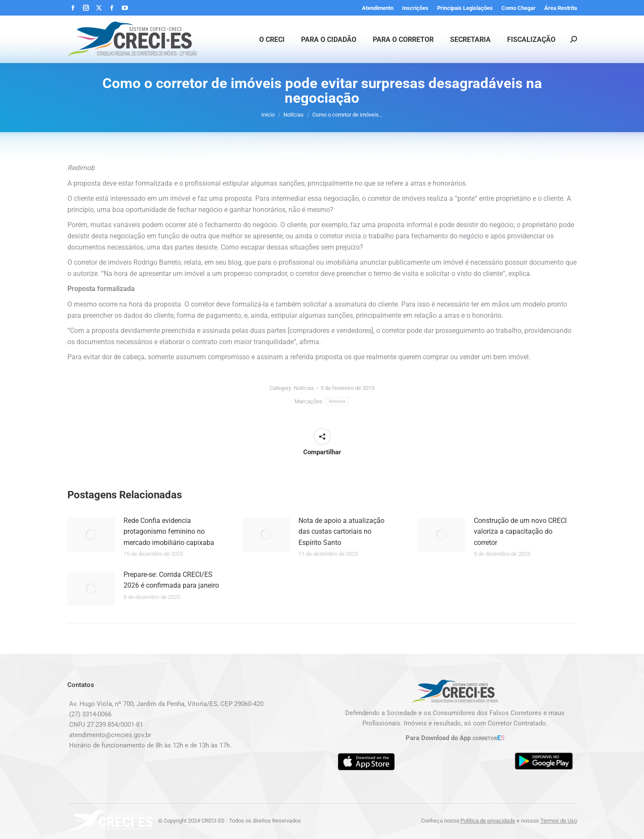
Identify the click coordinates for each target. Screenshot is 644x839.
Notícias (304, 388)
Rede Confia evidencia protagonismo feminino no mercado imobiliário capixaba (169, 532)
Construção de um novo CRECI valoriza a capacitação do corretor (520, 532)
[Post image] (91, 535)
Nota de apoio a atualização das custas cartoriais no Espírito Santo (341, 532)
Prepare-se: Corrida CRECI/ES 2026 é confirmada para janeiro (171, 580)
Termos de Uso (559, 821)
